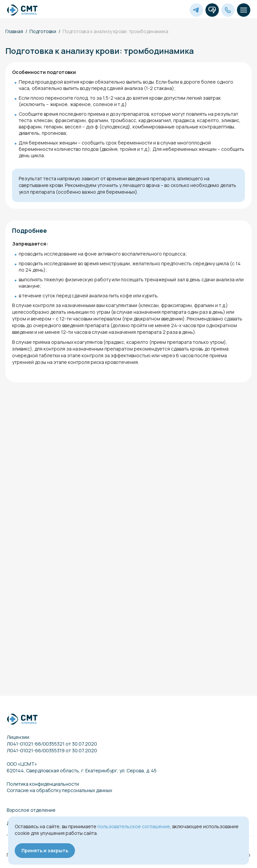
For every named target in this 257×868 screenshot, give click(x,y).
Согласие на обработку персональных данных (59, 790)
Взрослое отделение (31, 810)
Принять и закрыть (45, 850)
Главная (14, 31)
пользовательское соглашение (134, 826)
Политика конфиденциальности (43, 784)
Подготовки (43, 31)
